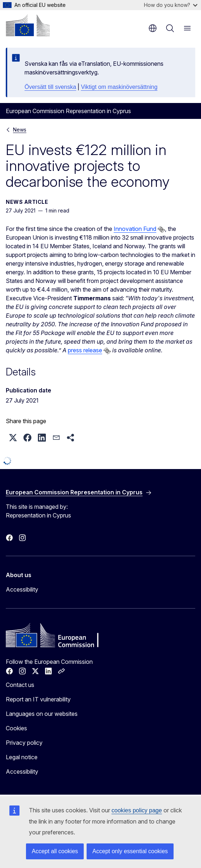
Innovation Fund (135, 229)
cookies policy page (137, 810)
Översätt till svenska (50, 87)
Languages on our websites (42, 714)
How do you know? (171, 5)
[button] (13, 438)
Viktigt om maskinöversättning (119, 87)
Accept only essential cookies (130, 851)
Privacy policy (24, 743)
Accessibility (22, 589)
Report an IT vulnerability (38, 699)
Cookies (16, 728)
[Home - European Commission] (28, 25)
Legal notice (22, 757)
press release (85, 350)
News (20, 130)
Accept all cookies (55, 851)
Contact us (20, 685)
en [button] (153, 28)
